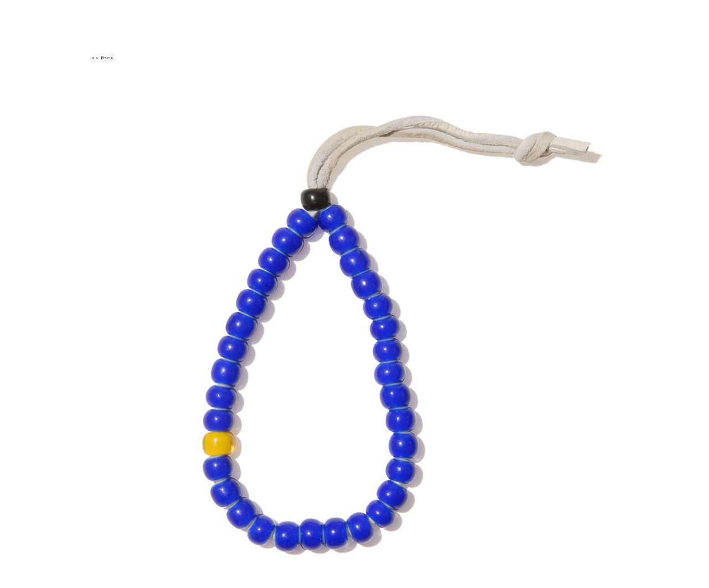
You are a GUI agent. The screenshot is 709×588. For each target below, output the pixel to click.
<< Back (102, 58)
